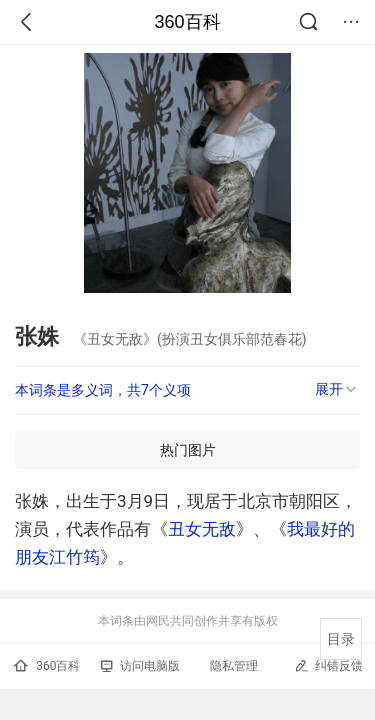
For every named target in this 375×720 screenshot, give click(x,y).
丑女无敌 (202, 529)
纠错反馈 (328, 665)
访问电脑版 (140, 666)
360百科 (187, 22)
